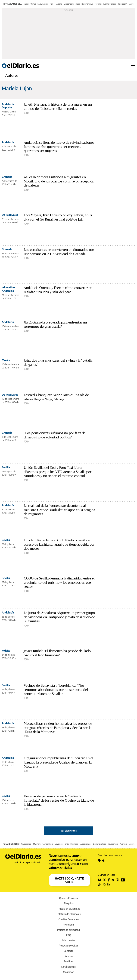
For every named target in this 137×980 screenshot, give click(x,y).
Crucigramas (26, 844)
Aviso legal (68, 925)
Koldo (52, 4)
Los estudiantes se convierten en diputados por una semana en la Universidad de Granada (59, 252)
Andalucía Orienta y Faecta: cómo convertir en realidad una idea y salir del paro (58, 290)
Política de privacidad (68, 930)
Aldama (59, 4)
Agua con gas (113, 844)
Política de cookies (69, 946)
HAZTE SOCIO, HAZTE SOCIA (69, 880)
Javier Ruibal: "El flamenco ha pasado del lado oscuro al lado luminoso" (57, 653)
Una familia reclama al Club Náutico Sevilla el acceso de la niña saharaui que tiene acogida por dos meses (59, 544)
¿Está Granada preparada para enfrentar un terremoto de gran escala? (55, 324)
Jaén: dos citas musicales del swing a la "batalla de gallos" (58, 363)
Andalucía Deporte (8, 106)
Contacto (69, 951)
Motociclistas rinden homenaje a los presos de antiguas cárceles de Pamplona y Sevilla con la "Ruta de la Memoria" (58, 728)
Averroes (124, 844)
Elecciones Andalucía (72, 4)
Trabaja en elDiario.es (69, 909)
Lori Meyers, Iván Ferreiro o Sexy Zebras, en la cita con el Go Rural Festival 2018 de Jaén (58, 217)
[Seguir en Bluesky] (99, 880)
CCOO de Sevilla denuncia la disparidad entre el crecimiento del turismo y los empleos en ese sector (59, 583)
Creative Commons (69, 919)
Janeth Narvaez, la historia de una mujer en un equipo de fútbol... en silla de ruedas (58, 107)
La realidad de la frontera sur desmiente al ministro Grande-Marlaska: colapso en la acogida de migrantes (59, 510)
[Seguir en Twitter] (104, 880)
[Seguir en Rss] (109, 885)
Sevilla (6, 467)
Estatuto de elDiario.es (69, 914)
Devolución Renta (62, 844)
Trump (26, 4)
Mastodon (69, 972)
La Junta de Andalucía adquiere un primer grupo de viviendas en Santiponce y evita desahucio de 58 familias (59, 617)
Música (6, 360)
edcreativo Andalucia (8, 289)
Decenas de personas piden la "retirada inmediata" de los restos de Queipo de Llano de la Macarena (59, 800)
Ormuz (33, 4)
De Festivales (10, 215)
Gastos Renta (48, 844)
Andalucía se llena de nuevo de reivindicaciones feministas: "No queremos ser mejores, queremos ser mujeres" (59, 147)
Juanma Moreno (110, 4)
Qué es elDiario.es (68, 898)
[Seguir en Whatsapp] (104, 885)
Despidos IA (122, 4)
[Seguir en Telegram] (113, 880)
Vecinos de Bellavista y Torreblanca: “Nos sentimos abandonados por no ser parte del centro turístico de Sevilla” (56, 690)
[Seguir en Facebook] (109, 880)
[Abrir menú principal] (133, 66)
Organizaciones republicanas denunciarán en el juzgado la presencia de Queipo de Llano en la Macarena (58, 762)
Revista (69, 956)
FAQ (69, 935)
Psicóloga (74, 844)
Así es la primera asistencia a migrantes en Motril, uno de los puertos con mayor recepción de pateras (59, 181)
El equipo (68, 903)
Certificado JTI (69, 967)
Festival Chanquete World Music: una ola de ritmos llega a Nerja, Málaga (56, 397)
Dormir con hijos (99, 844)
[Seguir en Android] (99, 860)
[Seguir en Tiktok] (99, 885)
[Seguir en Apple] (104, 860)
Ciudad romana (85, 844)
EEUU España (43, 4)
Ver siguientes (69, 831)
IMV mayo (37, 844)
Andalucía (8, 142)
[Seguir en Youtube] (123, 880)
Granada (7, 177)
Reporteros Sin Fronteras (92, 4)
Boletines (68, 961)
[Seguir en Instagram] (117, 880)
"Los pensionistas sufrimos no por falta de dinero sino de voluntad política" (55, 435)
